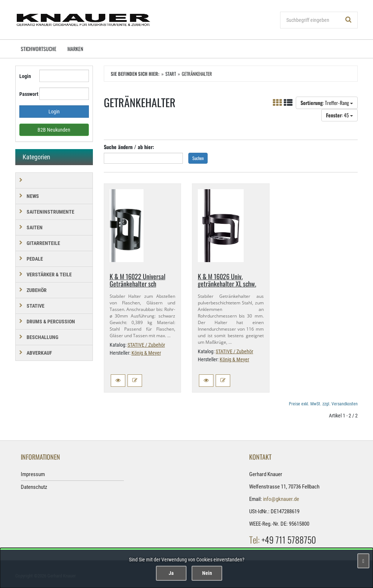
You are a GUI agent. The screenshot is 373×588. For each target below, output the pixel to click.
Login (25, 76)
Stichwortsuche (39, 49)
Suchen (198, 158)
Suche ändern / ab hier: (129, 147)
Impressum (33, 474)
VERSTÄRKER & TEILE (49, 274)
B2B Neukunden (54, 130)
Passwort (27, 94)
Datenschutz (34, 487)
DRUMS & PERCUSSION (51, 322)
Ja (171, 573)
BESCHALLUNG (42, 337)
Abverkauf (39, 353)
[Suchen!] (349, 20)
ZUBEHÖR (37, 290)
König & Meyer (146, 353)
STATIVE (36, 306)
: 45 (339, 115)
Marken (75, 49)
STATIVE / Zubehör (146, 345)
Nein (207, 573)
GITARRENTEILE (43, 243)
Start (171, 74)
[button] (118, 381)
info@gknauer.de (281, 499)
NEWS (33, 196)
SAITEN (35, 227)
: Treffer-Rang (327, 103)
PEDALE (35, 259)
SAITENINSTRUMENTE (50, 212)
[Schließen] (363, 561)
